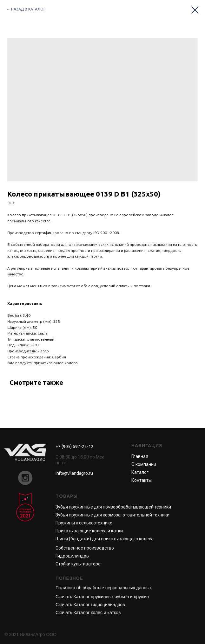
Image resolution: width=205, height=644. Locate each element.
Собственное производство (85, 548)
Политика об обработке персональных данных (104, 588)
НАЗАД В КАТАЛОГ (28, 9)
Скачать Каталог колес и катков (88, 613)
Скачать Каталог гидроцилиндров (90, 605)
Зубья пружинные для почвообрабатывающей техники (113, 507)
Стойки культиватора (78, 564)
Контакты (142, 480)
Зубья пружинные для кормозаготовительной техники (112, 515)
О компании (144, 464)
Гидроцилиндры (73, 556)
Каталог (140, 472)
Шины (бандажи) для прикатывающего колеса (105, 539)
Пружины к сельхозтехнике (84, 523)
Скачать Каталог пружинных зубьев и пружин (102, 597)
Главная (140, 456)
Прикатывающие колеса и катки (89, 531)
